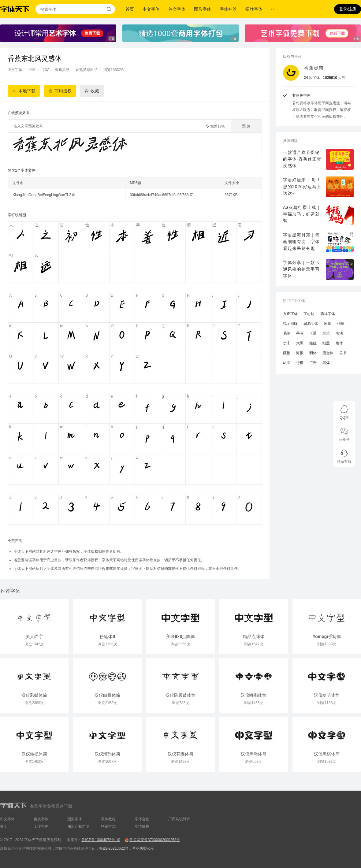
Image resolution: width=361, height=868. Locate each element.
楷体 (341, 324)
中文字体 (151, 9)
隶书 (343, 353)
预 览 (246, 126)
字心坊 (309, 314)
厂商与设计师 (179, 819)
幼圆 (287, 363)
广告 (313, 363)
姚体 (339, 343)
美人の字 (34, 636)
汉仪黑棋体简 (327, 754)
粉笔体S (107, 636)
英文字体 (177, 9)
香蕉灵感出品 (86, 70)
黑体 (326, 363)
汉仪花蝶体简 (180, 754)
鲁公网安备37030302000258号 (155, 840)
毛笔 (287, 333)
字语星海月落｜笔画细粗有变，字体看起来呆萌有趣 (301, 242)
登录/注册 (348, 9)
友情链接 (142, 826)
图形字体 (203, 9)
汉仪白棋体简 (107, 695)
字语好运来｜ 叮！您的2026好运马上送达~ (302, 187)
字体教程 (108, 819)
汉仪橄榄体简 (34, 754)
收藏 (95, 91)
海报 (300, 353)
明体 (313, 353)
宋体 (328, 324)
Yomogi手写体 (327, 636)
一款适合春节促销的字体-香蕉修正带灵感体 (302, 159)
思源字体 (311, 324)
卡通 (32, 70)
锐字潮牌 (290, 324)
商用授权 (63, 91)
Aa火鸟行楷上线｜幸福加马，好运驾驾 (302, 214)
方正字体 (290, 314)
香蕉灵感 (62, 70)
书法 (339, 333)
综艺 (326, 333)
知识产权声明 (78, 826)
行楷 (300, 363)
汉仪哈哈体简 (327, 695)
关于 (4, 826)
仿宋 (287, 343)
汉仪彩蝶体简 (34, 695)
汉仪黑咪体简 (254, 754)
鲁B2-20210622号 (114, 848)
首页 (130, 9)
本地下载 (27, 91)
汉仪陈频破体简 (180, 695)
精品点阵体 (254, 636)
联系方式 (108, 826)
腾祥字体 (328, 314)
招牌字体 (254, 9)
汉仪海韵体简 (107, 754)
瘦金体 (328, 353)
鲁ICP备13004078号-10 (101, 840)
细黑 (326, 343)
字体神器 (228, 9)
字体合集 (142, 819)
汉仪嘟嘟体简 (254, 695)
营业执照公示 (143, 848)
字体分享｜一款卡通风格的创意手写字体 (301, 269)
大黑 (300, 343)
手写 (45, 70)
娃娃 (313, 343)
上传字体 (41, 826)
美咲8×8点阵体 (180, 636)
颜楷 (287, 353)
